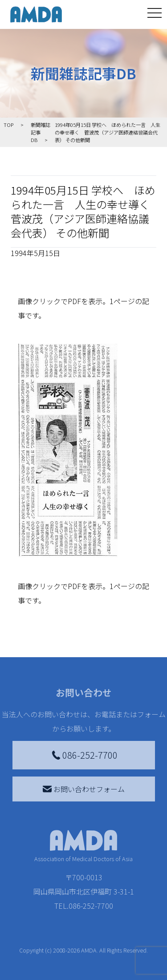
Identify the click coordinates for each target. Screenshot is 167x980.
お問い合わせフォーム (84, 789)
